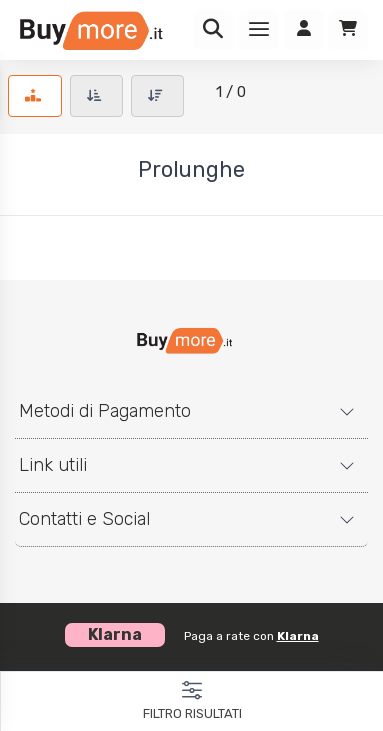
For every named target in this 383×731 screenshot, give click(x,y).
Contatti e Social (84, 519)
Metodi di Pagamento (105, 411)
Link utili (53, 465)
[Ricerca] (213, 30)
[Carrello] (348, 30)
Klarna (298, 636)
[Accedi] (304, 30)
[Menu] (259, 30)
